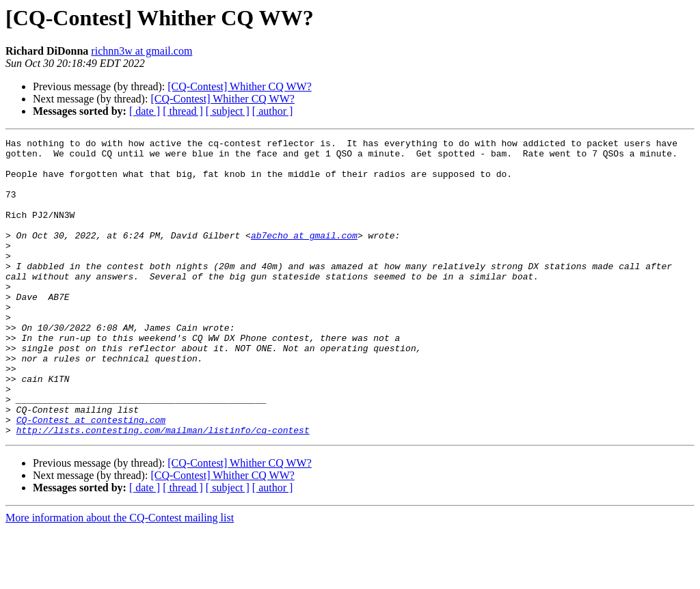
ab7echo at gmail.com (304, 256)
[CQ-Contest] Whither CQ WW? (239, 86)
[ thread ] (183, 111)
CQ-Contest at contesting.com (91, 477)
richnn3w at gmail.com (142, 51)
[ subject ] (228, 111)
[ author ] (273, 111)
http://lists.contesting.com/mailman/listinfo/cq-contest (163, 489)
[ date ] (145, 111)
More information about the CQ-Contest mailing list (120, 577)
